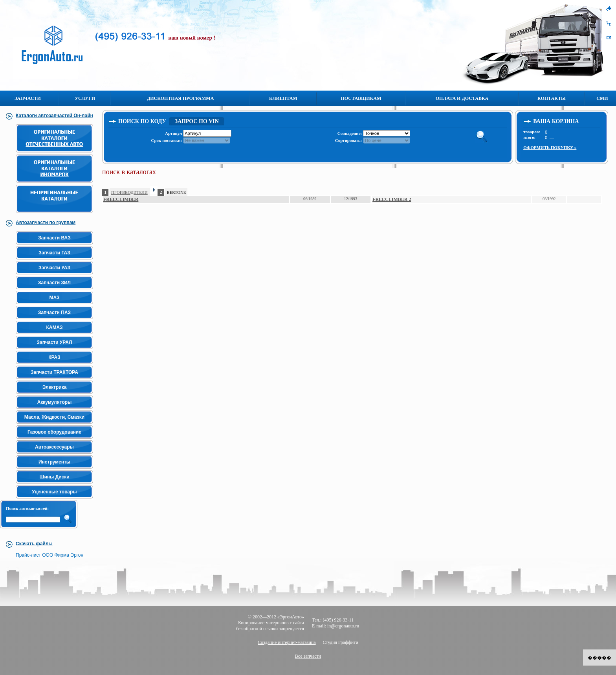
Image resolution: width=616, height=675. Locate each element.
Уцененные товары (54, 492)
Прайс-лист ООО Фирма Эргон (49, 555)
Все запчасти (308, 656)
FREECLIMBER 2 (392, 199)
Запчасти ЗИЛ (54, 283)
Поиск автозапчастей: (27, 508)
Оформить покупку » (550, 147)
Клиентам (283, 98)
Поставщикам (361, 98)
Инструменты (54, 462)
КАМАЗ (54, 327)
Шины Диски (54, 477)
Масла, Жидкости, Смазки (54, 417)
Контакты (552, 98)
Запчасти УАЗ (54, 268)
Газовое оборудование (54, 432)
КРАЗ (54, 357)
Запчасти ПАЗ (54, 313)
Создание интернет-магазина (287, 642)
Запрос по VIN (197, 121)
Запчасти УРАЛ (55, 342)
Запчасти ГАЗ (54, 253)
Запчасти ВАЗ (54, 238)
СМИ (602, 98)
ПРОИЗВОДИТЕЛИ (129, 192)
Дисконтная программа (180, 98)
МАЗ (54, 298)
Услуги (85, 98)
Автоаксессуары (54, 447)
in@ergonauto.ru (343, 626)
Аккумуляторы (55, 402)
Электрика (55, 387)
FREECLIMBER (121, 199)
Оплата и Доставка (462, 98)
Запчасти (28, 98)
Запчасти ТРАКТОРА (54, 372)
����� (599, 658)
